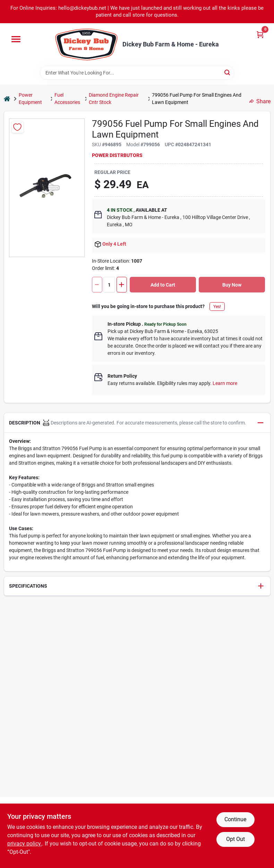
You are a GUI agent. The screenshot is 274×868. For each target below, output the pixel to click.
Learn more (225, 383)
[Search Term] (137, 73)
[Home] (7, 99)
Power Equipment (30, 99)
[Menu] (16, 39)
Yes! (217, 307)
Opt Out (236, 839)
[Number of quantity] (109, 285)
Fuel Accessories (67, 99)
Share (260, 101)
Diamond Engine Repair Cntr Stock (114, 99)
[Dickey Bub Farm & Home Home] (86, 45)
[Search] (228, 72)
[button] (137, 423)
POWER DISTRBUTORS (117, 155)
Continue (235, 819)
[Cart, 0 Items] (260, 34)
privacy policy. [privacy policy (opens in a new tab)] (25, 844)
